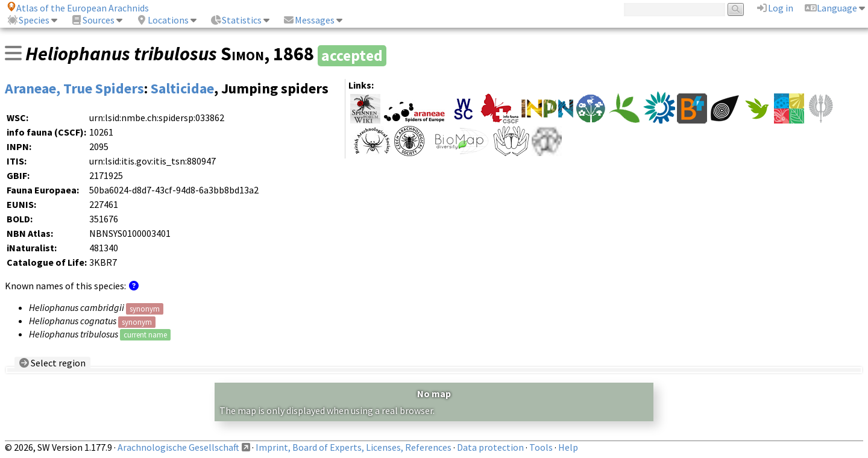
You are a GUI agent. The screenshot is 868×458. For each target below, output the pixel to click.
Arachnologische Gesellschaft (178, 447)
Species (28, 20)
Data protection (490, 447)
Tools (541, 447)
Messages (309, 20)
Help (568, 447)
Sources (93, 20)
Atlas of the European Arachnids (78, 8)
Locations (162, 20)
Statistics (236, 20)
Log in (775, 8)
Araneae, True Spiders (74, 88)
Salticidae (182, 88)
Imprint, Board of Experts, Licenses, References (354, 447)
